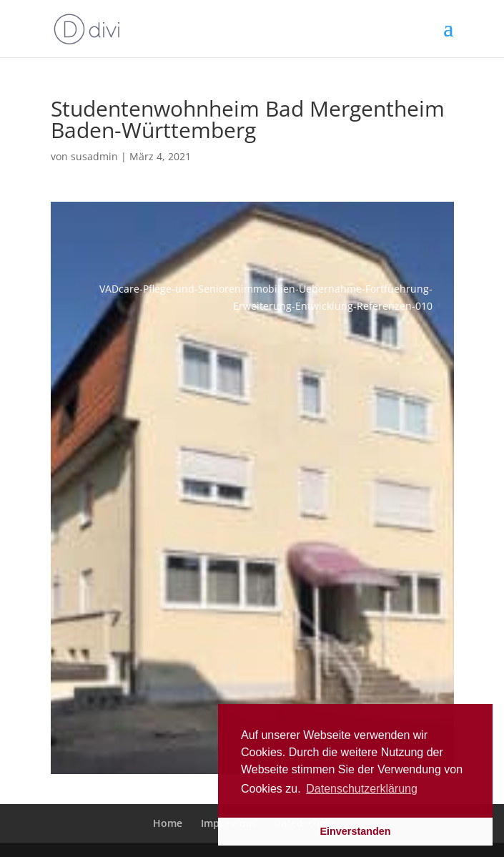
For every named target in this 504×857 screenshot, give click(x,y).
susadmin (94, 156)
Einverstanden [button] (355, 831)
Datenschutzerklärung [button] (362, 789)
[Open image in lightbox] (252, 488)
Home (168, 823)
